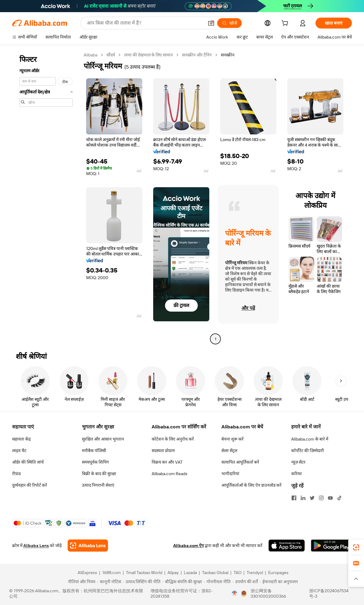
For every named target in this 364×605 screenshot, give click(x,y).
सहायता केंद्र (21, 439)
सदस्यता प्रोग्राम (163, 451)
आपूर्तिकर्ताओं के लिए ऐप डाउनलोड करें (251, 485)
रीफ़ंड (16, 474)
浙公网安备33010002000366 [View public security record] (268, 593)
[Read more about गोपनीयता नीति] (217, 582)
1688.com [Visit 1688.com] (111, 573)
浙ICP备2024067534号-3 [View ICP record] (329, 593)
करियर (297, 474)
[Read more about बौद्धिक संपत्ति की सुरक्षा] (182, 582)
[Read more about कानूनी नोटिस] (109, 582)
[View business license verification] (234, 593)
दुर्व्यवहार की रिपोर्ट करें (30, 485)
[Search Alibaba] (145, 23)
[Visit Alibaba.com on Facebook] (294, 498)
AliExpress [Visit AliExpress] (87, 573)
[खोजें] (229, 23)
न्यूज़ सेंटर (298, 462)
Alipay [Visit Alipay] (173, 573)
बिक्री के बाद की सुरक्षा (99, 474)
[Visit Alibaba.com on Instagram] (321, 498)
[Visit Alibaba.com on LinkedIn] (303, 498)
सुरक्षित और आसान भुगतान (103, 439)
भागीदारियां (230, 474)
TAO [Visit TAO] (238, 573)
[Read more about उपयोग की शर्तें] (245, 582)
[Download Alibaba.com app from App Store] (287, 546)
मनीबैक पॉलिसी (94, 451)
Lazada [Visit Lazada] (190, 573)
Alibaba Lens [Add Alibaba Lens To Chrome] (36, 546)
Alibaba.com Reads (170, 474)
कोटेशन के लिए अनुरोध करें (173, 439)
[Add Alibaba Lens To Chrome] (88, 546)
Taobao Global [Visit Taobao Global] (215, 573)
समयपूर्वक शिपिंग (95, 462)
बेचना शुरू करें (233, 439)
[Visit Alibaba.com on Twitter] (312, 498)
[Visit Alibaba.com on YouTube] (330, 498)
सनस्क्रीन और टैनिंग (197, 55)
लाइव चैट (19, 451)
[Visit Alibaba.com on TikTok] (339, 498)
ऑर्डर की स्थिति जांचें (28, 462)
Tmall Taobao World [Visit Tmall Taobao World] (144, 573)
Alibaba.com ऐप (189, 546)
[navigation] (46, 198)
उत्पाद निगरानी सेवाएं (98, 485)
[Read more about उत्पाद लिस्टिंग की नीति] (142, 582)
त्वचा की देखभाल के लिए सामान (148, 55)
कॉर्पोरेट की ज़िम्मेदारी (308, 451)
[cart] (286, 24)
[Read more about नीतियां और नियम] (81, 582)
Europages (278, 573)
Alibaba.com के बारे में (310, 439)
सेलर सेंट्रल (229, 451)
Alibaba (91, 55)
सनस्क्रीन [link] (228, 55)
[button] (211, 23)
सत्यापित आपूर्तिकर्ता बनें (240, 462)
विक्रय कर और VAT (167, 462)
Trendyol (255, 573)
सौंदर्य (111, 55)
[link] (356, 547)
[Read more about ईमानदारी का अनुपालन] (279, 582)
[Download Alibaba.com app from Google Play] (331, 546)
